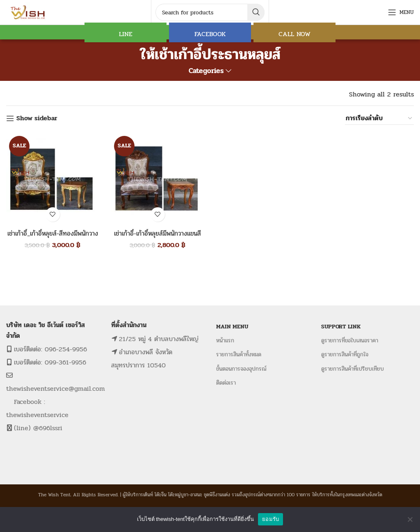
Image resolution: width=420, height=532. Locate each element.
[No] (410, 519)
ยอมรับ (270, 519)
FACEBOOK (210, 34)
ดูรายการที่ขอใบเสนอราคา (350, 341)
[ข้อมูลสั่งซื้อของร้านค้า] (379, 118)
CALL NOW (294, 34)
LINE (126, 34)
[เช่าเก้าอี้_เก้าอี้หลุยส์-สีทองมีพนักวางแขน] (52, 179)
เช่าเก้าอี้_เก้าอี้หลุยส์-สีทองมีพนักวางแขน (53, 238)
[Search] (210, 12)
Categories (206, 71)
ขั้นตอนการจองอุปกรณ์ (241, 369)
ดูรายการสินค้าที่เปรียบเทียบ (353, 369)
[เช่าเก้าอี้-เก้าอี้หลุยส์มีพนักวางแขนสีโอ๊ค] (157, 179)
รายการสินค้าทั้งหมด (239, 354)
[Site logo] (29, 12)
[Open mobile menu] (401, 12)
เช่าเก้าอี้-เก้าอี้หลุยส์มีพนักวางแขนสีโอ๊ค (157, 238)
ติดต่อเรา (226, 383)
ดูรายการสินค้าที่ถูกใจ (345, 354)
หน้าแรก (225, 341)
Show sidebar (37, 118)
